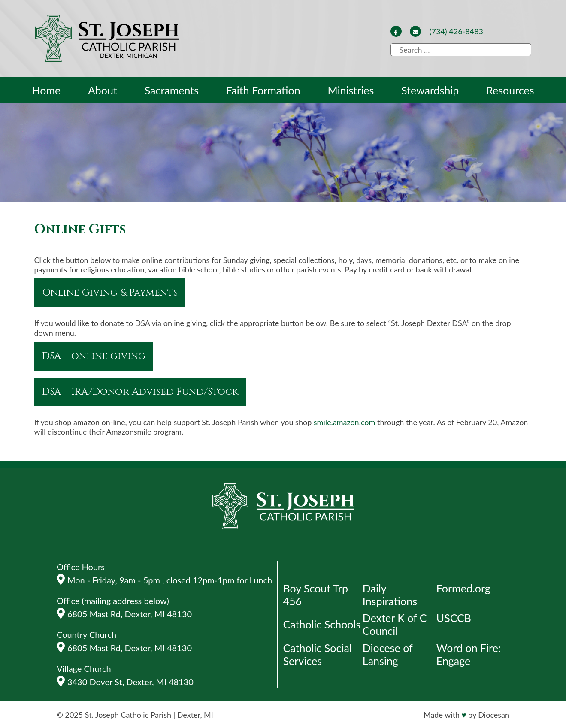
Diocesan (494, 715)
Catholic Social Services (318, 654)
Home (47, 90)
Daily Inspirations (390, 595)
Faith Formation (263, 90)
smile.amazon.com (345, 422)
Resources (510, 90)
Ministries (351, 90)
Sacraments (172, 90)
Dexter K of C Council (395, 624)
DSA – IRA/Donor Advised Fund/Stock (140, 392)
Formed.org (463, 588)
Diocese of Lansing (387, 654)
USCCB (454, 618)
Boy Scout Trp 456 (316, 595)
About (103, 90)
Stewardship (430, 90)
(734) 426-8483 (456, 31)
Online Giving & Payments (110, 293)
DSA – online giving (94, 356)
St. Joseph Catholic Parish (128, 715)
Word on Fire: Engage (469, 654)
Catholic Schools (322, 624)
